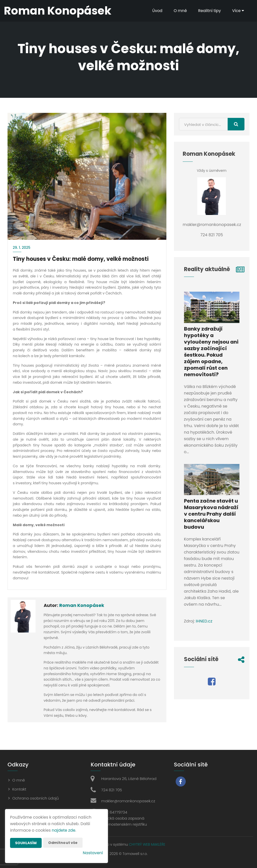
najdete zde (63, 830)
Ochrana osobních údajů (36, 798)
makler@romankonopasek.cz (128, 801)
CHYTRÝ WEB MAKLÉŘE (147, 844)
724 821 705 (112, 790)
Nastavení (93, 853)
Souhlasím (26, 843)
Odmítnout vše (63, 843)
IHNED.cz (204, 621)
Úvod (156, 11)
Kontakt (19, 789)
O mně (180, 11)
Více (238, 11)
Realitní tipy (209, 11)
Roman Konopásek (82, 605)
